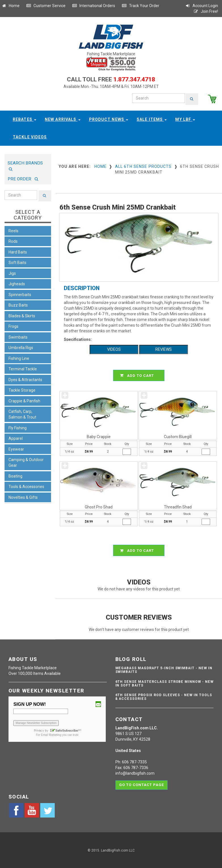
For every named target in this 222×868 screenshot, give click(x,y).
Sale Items (152, 119)
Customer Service (46, 6)
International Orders (94, 6)
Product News (109, 119)
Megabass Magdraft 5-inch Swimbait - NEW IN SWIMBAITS (164, 669)
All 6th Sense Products (143, 166)
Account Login (202, 6)
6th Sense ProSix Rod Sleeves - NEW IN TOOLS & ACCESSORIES (164, 696)
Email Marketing (51, 734)
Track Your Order (140, 6)
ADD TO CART (140, 375)
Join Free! (206, 11)
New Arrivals (63, 119)
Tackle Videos (30, 136)
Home (10, 6)
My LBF (185, 119)
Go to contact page (142, 783)
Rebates (25, 119)
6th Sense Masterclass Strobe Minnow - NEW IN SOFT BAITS (164, 683)
